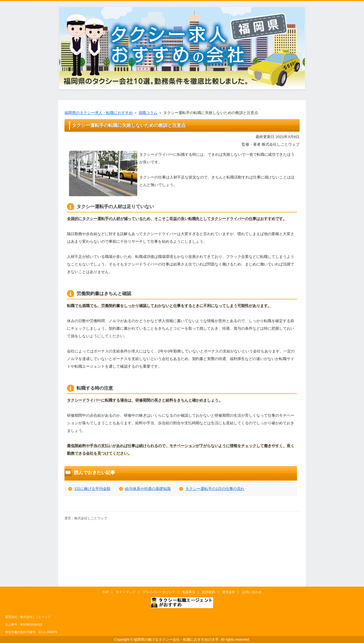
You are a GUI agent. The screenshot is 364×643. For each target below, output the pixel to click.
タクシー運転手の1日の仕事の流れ (215, 489)
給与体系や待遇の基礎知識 (148, 489)
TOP (106, 592)
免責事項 (189, 592)
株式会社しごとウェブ (91, 518)
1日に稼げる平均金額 (92, 489)
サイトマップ (126, 592)
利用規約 (209, 592)
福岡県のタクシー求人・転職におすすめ (99, 113)
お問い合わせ (252, 592)
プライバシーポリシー (159, 592)
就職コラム (148, 113)
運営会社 (229, 592)
